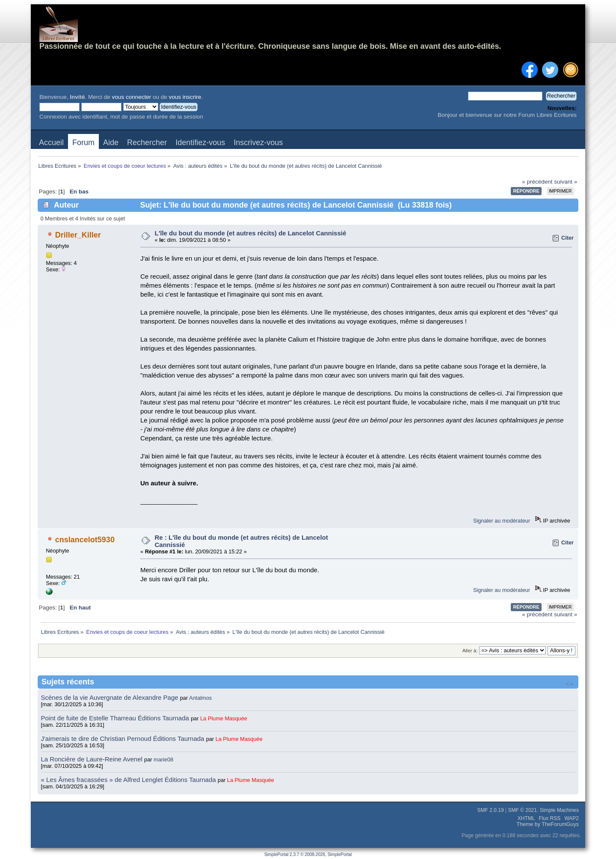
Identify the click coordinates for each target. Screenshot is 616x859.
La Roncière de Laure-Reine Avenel (92, 759)
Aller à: (470, 651)
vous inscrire (185, 97)
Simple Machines (559, 810)
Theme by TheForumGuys (548, 824)
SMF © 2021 (522, 810)
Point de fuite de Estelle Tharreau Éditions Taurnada (116, 718)
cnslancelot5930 (85, 540)
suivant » (566, 182)
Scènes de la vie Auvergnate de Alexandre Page (111, 697)
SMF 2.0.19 (491, 810)
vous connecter (132, 97)
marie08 (163, 759)
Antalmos (200, 698)
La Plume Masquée (224, 718)
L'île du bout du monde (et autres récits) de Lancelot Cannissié (251, 233)
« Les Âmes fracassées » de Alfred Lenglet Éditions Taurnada (129, 780)
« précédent (537, 182)
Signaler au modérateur (502, 521)
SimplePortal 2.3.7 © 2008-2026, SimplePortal (308, 855)
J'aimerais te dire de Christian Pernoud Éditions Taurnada (124, 739)
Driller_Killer (78, 235)
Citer (567, 238)
